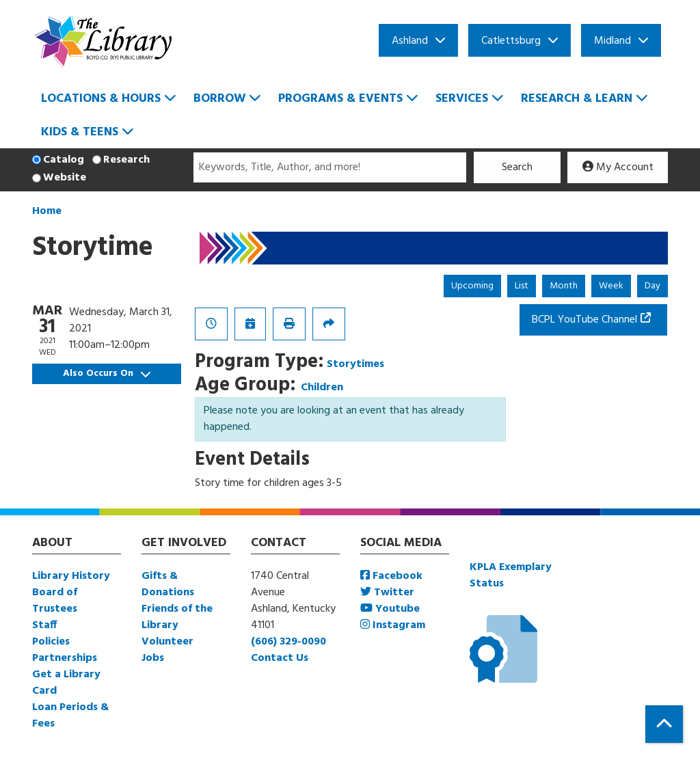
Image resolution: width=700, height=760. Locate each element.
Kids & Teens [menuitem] (80, 132)
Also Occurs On (107, 374)
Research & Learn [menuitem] (577, 99)
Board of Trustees (55, 601)
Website (65, 178)
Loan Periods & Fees (70, 716)
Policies (51, 642)
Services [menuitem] (462, 99)
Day (652, 286)
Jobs (153, 658)
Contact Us (280, 658)
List (522, 286)
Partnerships (65, 658)
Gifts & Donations (168, 584)
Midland (612, 41)
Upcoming (472, 286)
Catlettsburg (511, 41)
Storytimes (355, 364)
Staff (44, 625)
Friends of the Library (177, 617)
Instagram (393, 625)
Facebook (391, 576)
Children (322, 388)
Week (611, 286)
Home (47, 211)
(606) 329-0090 (288, 642)
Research (126, 160)
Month (564, 286)
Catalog (64, 160)
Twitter (387, 593)
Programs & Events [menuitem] (340, 99)
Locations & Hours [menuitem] (101, 99)
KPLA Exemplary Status (511, 575)
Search (517, 167)
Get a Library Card (66, 683)
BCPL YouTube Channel (584, 320)
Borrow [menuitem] (219, 99)
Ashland (410, 41)
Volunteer (167, 642)
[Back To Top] (664, 724)
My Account (618, 167)
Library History (71, 576)
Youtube (390, 609)
